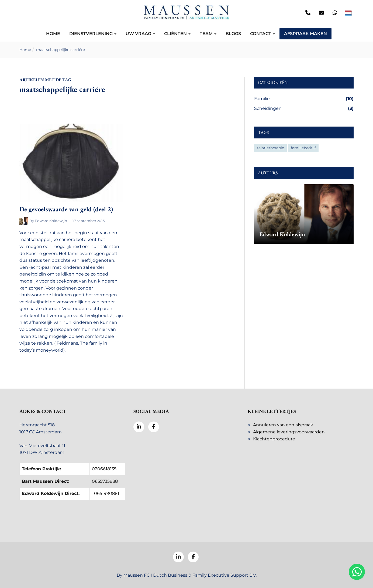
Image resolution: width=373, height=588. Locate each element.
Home (53, 34)
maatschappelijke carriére (61, 50)
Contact (263, 34)
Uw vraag (140, 34)
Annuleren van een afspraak (283, 425)
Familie (304, 99)
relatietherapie (270, 148)
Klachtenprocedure (274, 439)
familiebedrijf (303, 148)
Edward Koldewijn (51, 221)
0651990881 (107, 493)
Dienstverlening (93, 34)
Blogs (233, 34)
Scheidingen (304, 108)
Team (208, 34)
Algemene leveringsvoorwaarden (289, 432)
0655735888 (105, 481)
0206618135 (104, 469)
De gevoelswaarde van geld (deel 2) (66, 209)
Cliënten (177, 34)
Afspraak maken (305, 34)
